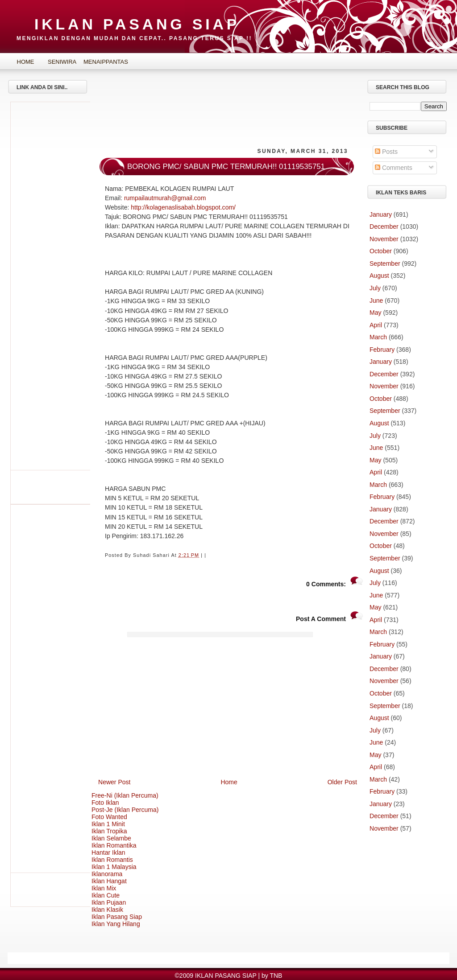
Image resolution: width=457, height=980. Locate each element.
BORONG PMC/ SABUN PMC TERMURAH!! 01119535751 (226, 167)
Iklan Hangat (109, 881)
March (378, 337)
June (376, 301)
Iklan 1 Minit (108, 824)
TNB (276, 976)
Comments (394, 168)
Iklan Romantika (114, 845)
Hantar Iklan (108, 852)
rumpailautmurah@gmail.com (165, 198)
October (381, 251)
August (379, 276)
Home (26, 62)
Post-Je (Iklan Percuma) (125, 810)
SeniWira (62, 62)
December (384, 226)
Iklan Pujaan (109, 902)
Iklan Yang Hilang (116, 924)
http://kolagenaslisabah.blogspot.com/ (183, 207)
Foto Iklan (105, 803)
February (382, 350)
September (385, 264)
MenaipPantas (99, 62)
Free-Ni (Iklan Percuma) (125, 795)
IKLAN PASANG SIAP (137, 24)
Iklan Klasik (107, 910)
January (381, 214)
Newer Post (114, 782)
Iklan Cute (106, 895)
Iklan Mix (104, 888)
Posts (386, 152)
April (376, 325)
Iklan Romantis (112, 860)
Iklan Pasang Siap (117, 917)
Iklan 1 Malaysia (114, 867)
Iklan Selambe (111, 838)
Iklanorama (107, 874)
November (384, 239)
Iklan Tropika (109, 831)
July (375, 288)
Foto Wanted (109, 817)
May (376, 313)
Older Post (342, 782)
